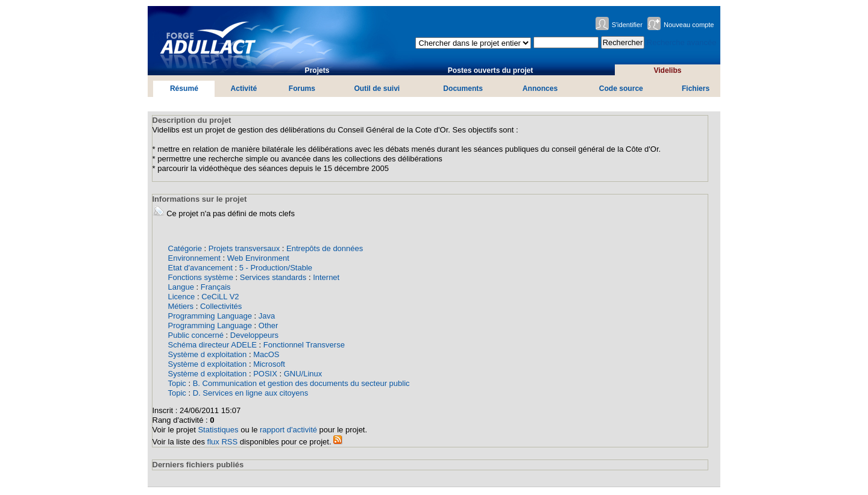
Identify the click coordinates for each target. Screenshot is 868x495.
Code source (621, 89)
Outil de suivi (377, 89)
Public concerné (196, 335)
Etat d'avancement (200, 268)
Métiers (181, 306)
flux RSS (223, 442)
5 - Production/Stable (276, 268)
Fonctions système (201, 277)
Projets (317, 70)
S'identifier (627, 25)
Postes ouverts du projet (491, 70)
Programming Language (210, 316)
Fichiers (696, 89)
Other (269, 325)
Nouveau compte (689, 25)
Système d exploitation (208, 354)
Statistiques (218, 430)
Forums (302, 89)
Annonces (540, 89)
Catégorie (185, 248)
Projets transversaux (244, 248)
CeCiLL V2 (220, 297)
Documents (463, 89)
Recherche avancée (682, 42)
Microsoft (269, 364)
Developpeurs (254, 335)
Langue (181, 287)
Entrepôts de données (325, 248)
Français (216, 287)
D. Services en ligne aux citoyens (250, 393)
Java (267, 316)
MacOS (266, 354)
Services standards (273, 277)
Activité (244, 89)
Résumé (184, 89)
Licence (182, 297)
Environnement (194, 258)
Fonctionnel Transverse (304, 345)
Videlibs (667, 70)
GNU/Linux (303, 374)
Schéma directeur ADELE (212, 345)
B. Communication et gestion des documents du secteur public (301, 383)
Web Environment (258, 258)
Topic (177, 383)
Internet (326, 277)
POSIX (265, 374)
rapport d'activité (288, 430)
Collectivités (221, 306)
